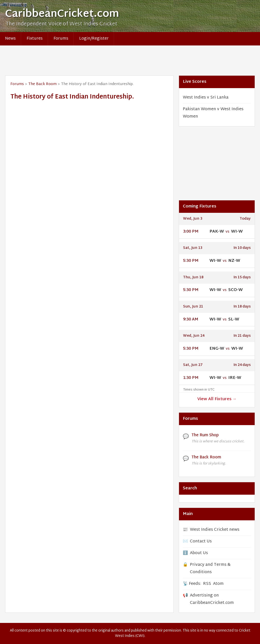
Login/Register (94, 39)
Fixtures (35, 39)
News (10, 39)
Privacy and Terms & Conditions (210, 569)
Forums (61, 39)
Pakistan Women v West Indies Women (213, 113)
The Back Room (42, 84)
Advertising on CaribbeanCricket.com (212, 599)
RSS (207, 584)
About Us (199, 553)
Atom (218, 584)
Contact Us (201, 542)
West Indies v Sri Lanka (206, 98)
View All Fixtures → (217, 399)
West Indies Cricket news (215, 530)
